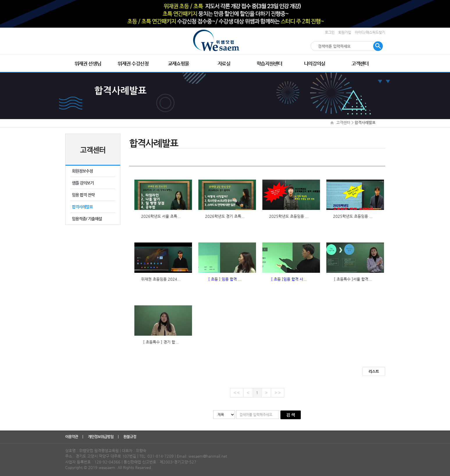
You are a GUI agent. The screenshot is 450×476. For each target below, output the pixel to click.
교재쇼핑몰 (178, 63)
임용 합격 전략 (83, 195)
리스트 (374, 371)
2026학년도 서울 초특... (161, 216)
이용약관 (72, 437)
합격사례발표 (82, 207)
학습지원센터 (269, 63)
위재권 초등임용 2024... (161, 279)
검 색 (291, 415)
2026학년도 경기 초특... (225, 216)
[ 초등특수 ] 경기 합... (161, 342)
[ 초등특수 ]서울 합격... (353, 279)
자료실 (224, 63)
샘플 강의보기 (83, 183)
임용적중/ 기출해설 (87, 219)
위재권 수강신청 (133, 63)
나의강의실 (315, 63)
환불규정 (130, 437)
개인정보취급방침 (101, 437)
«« (237, 393)
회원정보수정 (82, 171)
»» (278, 393)
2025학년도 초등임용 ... (289, 216)
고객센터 (360, 63)
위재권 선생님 (88, 63)
